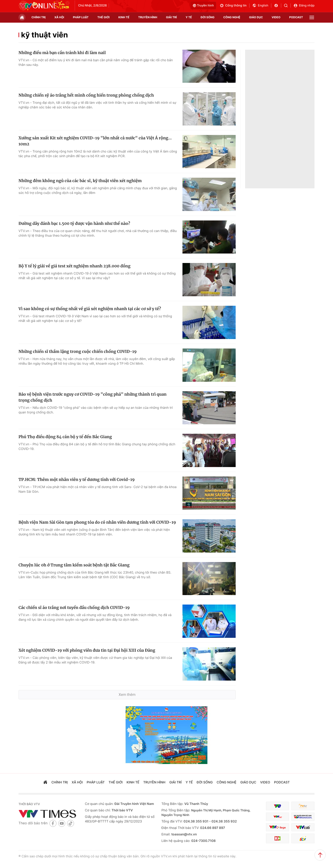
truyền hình (148, 17)
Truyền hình (203, 6)
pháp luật (81, 17)
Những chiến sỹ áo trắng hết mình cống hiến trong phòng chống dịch (86, 95)
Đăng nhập (304, 6)
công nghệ (232, 17)
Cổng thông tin (233, 6)
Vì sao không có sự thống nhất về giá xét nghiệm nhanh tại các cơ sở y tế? (90, 309)
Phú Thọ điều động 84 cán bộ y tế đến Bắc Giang (65, 437)
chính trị (39, 17)
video (276, 17)
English (260, 6)
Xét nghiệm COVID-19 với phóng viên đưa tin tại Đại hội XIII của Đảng (87, 650)
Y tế (189, 17)
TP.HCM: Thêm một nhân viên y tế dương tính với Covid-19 (77, 480)
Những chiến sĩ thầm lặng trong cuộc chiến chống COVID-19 (78, 351)
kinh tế (124, 17)
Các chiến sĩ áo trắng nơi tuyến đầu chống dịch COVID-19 (74, 608)
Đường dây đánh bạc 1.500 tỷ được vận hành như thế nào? (74, 223)
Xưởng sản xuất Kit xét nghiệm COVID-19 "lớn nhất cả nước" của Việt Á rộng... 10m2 (95, 141)
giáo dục (256, 17)
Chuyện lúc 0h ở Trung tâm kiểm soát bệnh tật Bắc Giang (74, 565)
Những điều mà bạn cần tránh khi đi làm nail (62, 53)
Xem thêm (127, 695)
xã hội (59, 17)
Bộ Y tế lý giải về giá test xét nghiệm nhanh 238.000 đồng (74, 266)
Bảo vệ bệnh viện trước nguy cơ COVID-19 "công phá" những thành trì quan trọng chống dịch (92, 397)
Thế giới (103, 17)
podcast (296, 17)
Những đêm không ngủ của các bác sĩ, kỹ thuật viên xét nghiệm (80, 181)
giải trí (171, 17)
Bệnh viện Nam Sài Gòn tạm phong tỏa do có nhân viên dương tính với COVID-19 (97, 522)
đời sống (208, 17)
